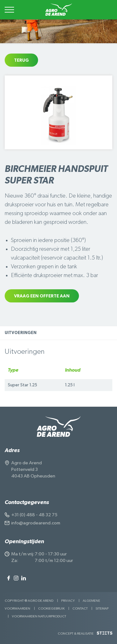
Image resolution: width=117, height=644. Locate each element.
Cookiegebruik (51, 608)
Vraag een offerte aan (42, 296)
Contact (80, 608)
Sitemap (102, 608)
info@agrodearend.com (36, 523)
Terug (21, 60)
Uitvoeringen (21, 333)
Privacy (68, 601)
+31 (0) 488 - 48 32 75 (34, 515)
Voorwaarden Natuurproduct (39, 616)
